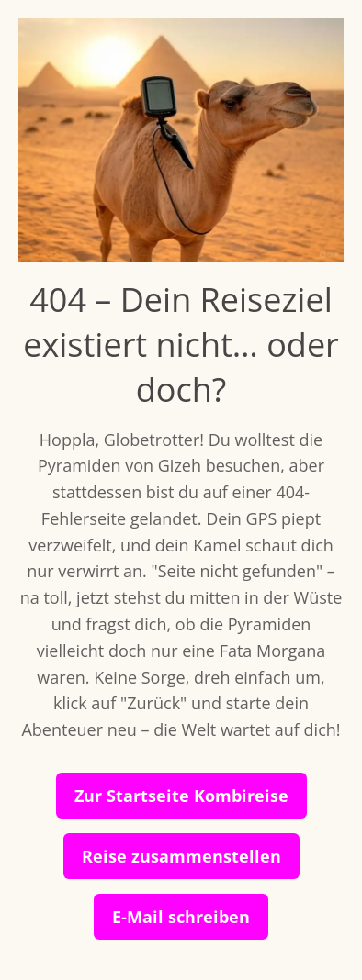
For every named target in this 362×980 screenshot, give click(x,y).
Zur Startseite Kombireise (181, 796)
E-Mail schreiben (181, 917)
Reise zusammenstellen (181, 856)
